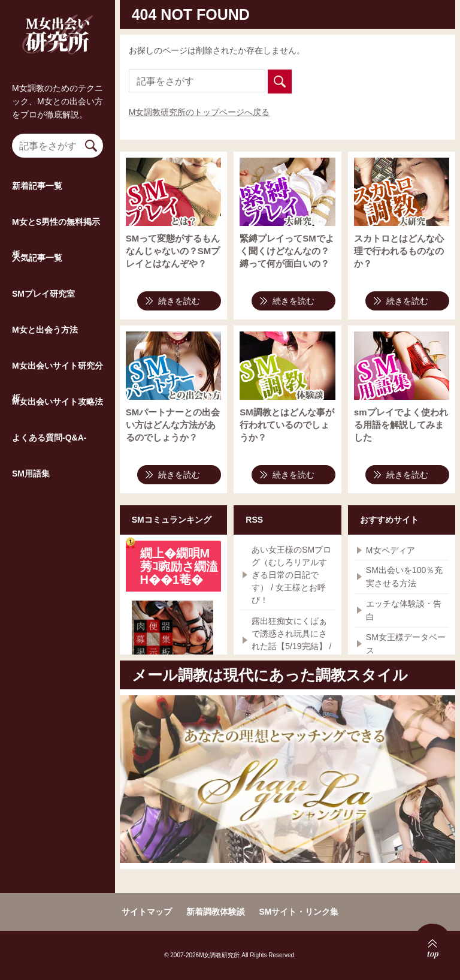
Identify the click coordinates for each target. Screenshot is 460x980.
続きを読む (179, 301)
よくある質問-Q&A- (49, 461)
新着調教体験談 (216, 912)
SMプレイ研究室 (43, 317)
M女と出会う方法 (45, 353)
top (425, 940)
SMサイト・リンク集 (299, 912)
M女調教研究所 (57, 46)
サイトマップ (147, 912)
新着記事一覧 (37, 209)
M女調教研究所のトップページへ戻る (199, 112)
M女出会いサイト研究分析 (57, 396)
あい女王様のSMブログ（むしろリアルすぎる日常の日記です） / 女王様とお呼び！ (291, 575)
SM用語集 (31, 497)
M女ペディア (391, 550)
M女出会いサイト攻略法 (57, 425)
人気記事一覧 (37, 281)
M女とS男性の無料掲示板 (56, 252)
